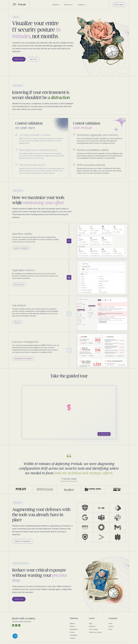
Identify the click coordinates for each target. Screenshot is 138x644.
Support (72, 638)
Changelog (73, 635)
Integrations (74, 629)
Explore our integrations (21, 248)
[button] (56, 5)
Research (92, 626)
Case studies (93, 629)
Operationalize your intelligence (23, 358)
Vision (110, 623)
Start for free (19, 59)
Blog (91, 623)
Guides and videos (95, 632)
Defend (72, 626)
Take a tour (33, 59)
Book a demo (119, 4)
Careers (111, 626)
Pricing (72, 632)
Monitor (72, 623)
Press (110, 629)
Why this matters (19, 284)
